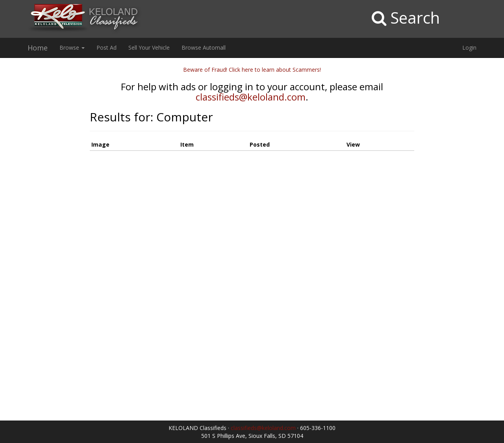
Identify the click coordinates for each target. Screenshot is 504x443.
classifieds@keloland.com (251, 97)
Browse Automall (204, 47)
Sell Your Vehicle (149, 47)
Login (469, 47)
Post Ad (107, 47)
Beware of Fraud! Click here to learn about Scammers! (252, 70)
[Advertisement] (42, 184)
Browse (72, 47)
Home (38, 48)
